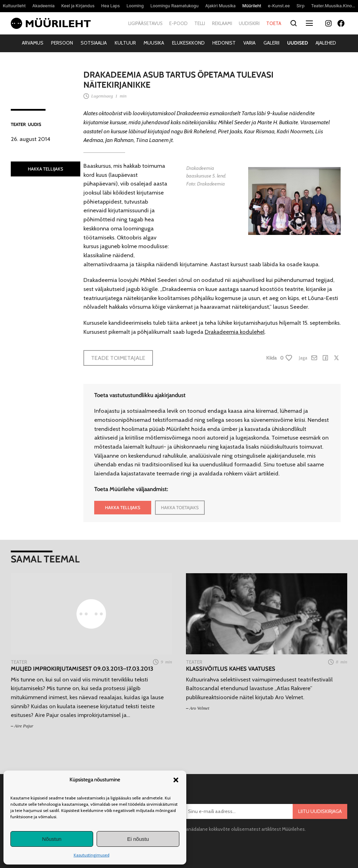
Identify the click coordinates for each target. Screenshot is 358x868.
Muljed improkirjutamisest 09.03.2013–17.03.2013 (82, 669)
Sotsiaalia (94, 43)
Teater (18, 124)
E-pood (178, 23)
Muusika (154, 43)
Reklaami (222, 23)
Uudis (35, 124)
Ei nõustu (138, 839)
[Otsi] (294, 23)
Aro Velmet (199, 708)
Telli (200, 23)
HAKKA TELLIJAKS (46, 169)
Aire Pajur (24, 726)
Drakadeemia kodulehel (235, 332)
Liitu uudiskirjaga (320, 811)
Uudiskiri (249, 23)
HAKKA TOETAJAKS (180, 507)
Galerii (271, 43)
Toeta (274, 23)
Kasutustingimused (92, 855)
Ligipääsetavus (145, 23)
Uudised (298, 43)
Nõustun (52, 839)
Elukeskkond (188, 43)
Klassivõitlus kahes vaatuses (231, 669)
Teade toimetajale (118, 358)
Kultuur (125, 43)
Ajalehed (326, 43)
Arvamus (33, 43)
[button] (176, 780)
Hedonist (224, 43)
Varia (249, 43)
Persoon (62, 43)
